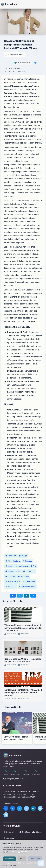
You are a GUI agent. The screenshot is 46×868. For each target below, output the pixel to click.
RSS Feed (25, 832)
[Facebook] (6, 808)
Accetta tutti (10, 861)
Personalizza (35, 861)
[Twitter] (20, 808)
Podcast (27, 561)
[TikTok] (26, 808)
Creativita (10, 576)
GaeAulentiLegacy (27, 587)
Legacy (9, 566)
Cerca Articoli (10, 832)
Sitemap (37, 832)
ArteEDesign (29, 581)
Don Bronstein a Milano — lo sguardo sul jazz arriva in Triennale (23, 660)
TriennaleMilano (13, 561)
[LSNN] (40, 808)
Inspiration (11, 587)
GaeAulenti (11, 556)
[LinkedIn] (33, 808)
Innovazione (29, 571)
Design (23, 556)
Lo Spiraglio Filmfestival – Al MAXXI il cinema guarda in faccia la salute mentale (23, 693)
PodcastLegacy (13, 581)
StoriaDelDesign (13, 571)
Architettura (22, 566)
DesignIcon (24, 576)
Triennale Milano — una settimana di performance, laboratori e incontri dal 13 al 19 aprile (23, 628)
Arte (33, 566)
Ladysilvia (9, 4)
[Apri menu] (43, 4)
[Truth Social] (6, 815)
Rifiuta (22, 861)
